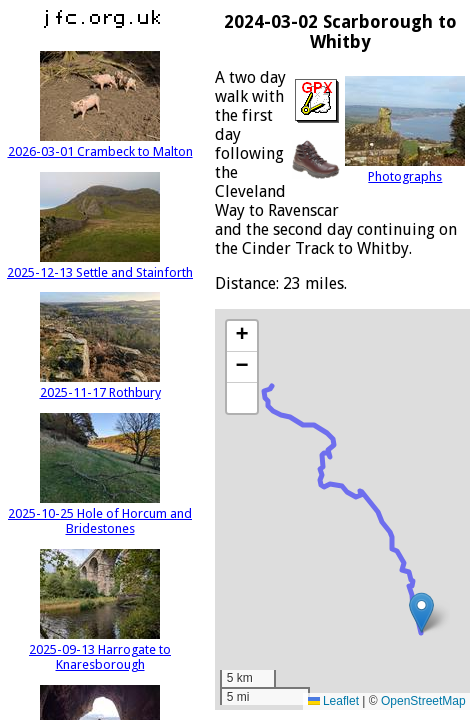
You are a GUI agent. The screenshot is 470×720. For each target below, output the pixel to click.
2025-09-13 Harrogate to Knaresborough (100, 649)
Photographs (405, 169)
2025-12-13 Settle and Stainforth (100, 265)
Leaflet (333, 701)
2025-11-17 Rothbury (100, 385)
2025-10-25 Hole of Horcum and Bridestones (100, 513)
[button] (421, 612)
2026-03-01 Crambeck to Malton (100, 144)
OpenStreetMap (423, 701)
